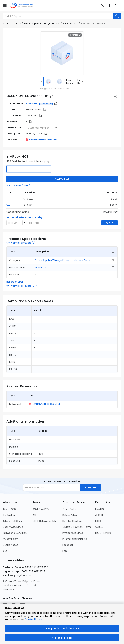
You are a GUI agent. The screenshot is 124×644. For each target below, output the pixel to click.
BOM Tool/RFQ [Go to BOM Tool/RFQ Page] (41, 509)
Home (5, 23)
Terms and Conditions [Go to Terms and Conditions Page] (15, 533)
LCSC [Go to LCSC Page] (98, 521)
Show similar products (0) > (22, 243)
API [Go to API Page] (34, 515)
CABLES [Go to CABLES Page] (99, 527)
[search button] (117, 16)
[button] (102, 6)
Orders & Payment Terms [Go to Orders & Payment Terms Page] (77, 527)
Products (16, 23)
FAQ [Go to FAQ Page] (65, 551)
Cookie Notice (34, 619)
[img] (48, 82)
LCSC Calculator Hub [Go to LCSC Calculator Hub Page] (44, 521)
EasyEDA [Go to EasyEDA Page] (100, 509)
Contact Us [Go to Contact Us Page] (9, 515)
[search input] (58, 16)
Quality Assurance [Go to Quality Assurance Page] (13, 527)
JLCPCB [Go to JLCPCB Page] (99, 515)
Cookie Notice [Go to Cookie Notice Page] (10, 545)
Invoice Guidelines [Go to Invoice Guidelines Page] (73, 533)
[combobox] (43, 128)
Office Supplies (31, 23)
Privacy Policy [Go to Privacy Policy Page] (10, 539)
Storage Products (51, 23)
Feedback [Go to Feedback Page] (68, 545)
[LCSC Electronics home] (22, 6)
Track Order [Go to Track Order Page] (69, 509)
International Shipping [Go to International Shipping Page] (75, 539)
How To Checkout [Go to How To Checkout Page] (72, 521)
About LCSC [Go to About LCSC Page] (9, 509)
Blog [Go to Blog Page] (5, 551)
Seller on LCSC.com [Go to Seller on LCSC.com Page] (13, 521)
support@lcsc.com (21, 575)
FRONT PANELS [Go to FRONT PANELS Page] (103, 533)
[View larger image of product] (62, 53)
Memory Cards (70, 23)
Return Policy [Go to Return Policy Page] (70, 515)
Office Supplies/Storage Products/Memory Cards (62, 260)
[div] (71, 82)
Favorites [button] (75, 35)
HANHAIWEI (32, 104)
